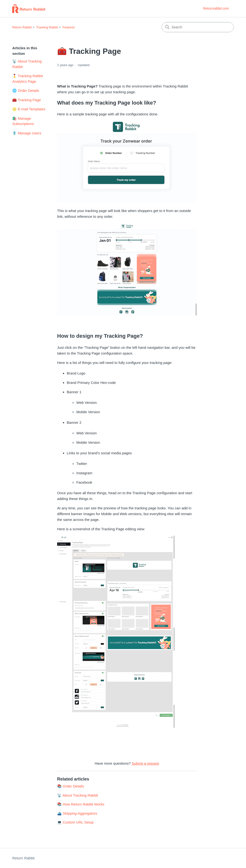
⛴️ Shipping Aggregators (77, 813)
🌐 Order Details (26, 91)
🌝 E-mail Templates (29, 109)
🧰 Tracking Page (27, 100)
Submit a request (145, 763)
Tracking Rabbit (47, 27)
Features (69, 27)
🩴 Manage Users (27, 133)
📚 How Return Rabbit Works (81, 804)
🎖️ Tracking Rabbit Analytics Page (28, 79)
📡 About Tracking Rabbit (27, 64)
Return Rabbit (22, 27)
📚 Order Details (71, 786)
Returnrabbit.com (216, 8)
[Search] (198, 27)
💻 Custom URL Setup (75, 822)
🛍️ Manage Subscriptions (23, 121)
